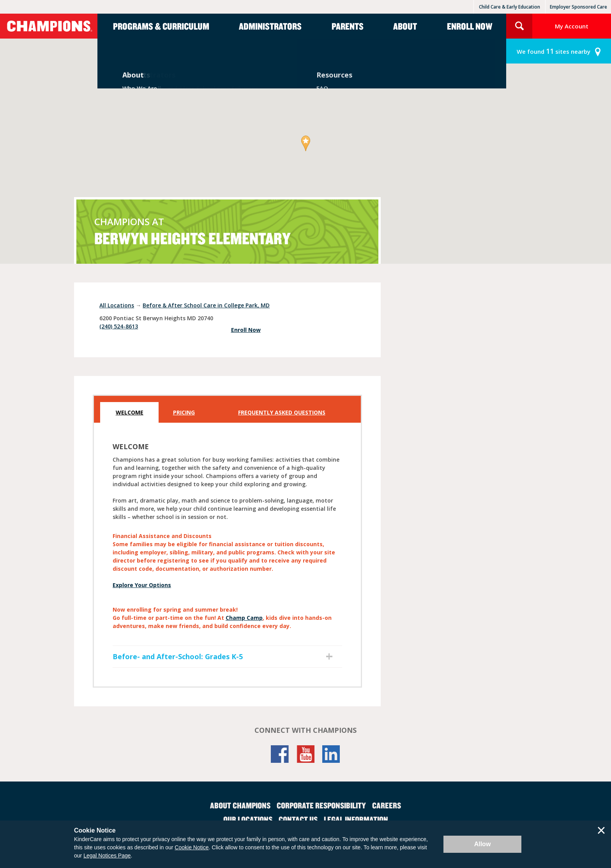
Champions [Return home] (49, 26)
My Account (572, 26)
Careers (387, 805)
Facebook (280, 754)
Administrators (270, 26)
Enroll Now (470, 26)
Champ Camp (244, 618)
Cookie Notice (192, 847)
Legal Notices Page (107, 856)
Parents (348, 26)
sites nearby (554, 51)
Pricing (184, 412)
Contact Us (298, 819)
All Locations (117, 305)
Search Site (519, 26)
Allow (483, 844)
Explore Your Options (142, 585)
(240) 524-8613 (119, 326)
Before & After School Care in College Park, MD (206, 305)
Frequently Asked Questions (282, 412)
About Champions (240, 805)
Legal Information (356, 819)
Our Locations (248, 819)
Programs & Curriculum (161, 26)
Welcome (130, 412)
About (405, 26)
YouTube (305, 754)
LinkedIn (331, 754)
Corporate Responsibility (321, 805)
